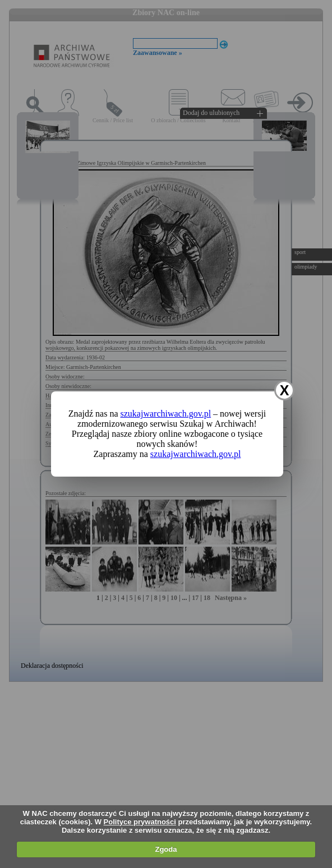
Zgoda (166, 849)
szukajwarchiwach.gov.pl (166, 414)
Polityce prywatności (140, 822)
